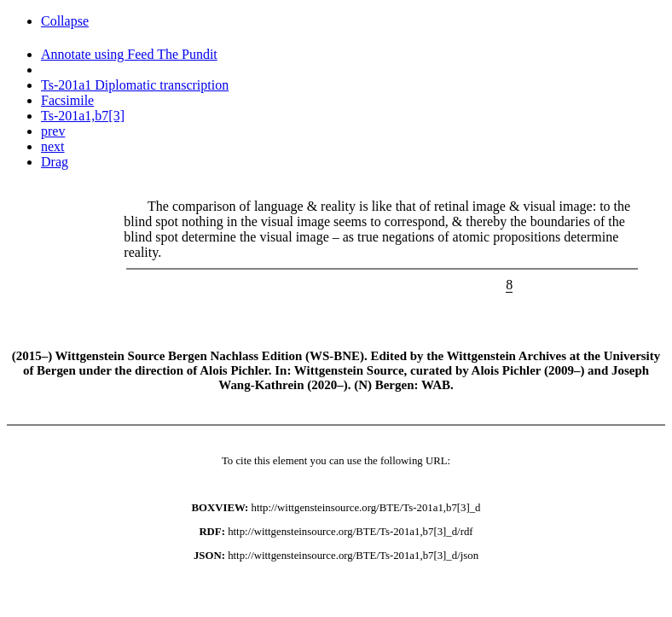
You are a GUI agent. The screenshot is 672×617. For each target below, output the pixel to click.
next (53, 146)
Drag (55, 162)
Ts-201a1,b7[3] (83, 116)
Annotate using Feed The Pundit (129, 54)
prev (53, 131)
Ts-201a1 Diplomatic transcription (135, 85)
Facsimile (67, 100)
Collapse (65, 21)
